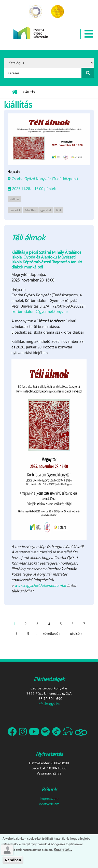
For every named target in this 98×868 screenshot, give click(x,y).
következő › (51, 633)
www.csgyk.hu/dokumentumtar (40, 585)
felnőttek (30, 210)
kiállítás (15, 199)
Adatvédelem (49, 804)
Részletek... (63, 850)
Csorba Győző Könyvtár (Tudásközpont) (45, 179)
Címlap (15, 92)
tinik (59, 210)
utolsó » (76, 633)
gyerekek (46, 210)
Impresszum (49, 798)
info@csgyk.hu (49, 704)
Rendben (13, 861)
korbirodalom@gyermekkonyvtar (40, 311)
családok (15, 210)
